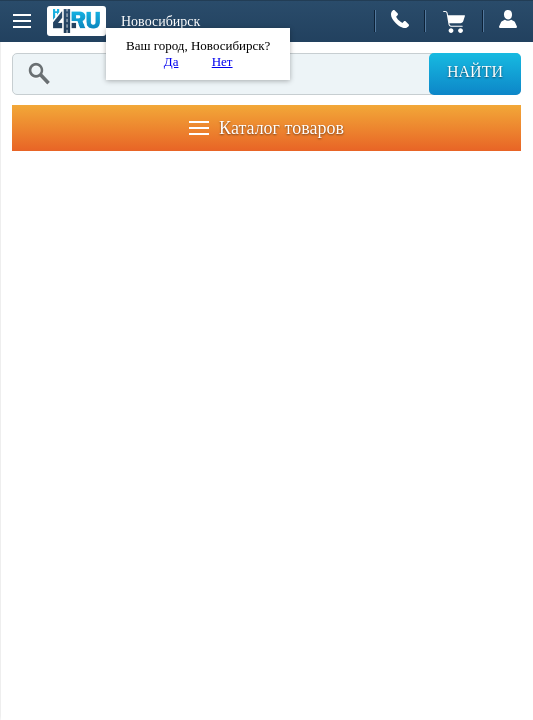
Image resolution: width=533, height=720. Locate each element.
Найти (475, 71)
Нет (222, 61)
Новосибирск (160, 21)
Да (171, 61)
